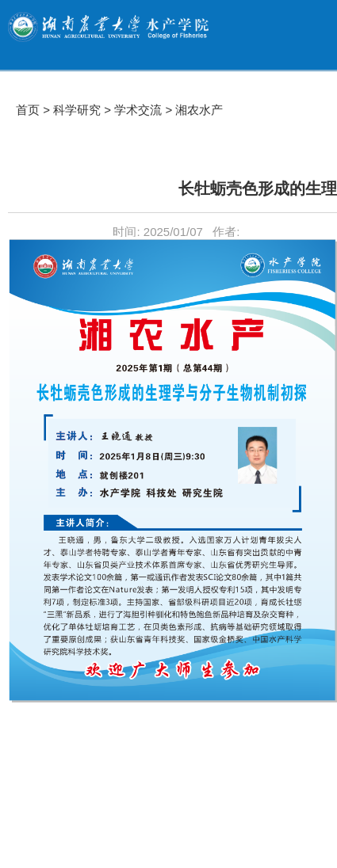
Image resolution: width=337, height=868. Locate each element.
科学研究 (77, 110)
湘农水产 (199, 110)
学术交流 (138, 110)
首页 (28, 110)
